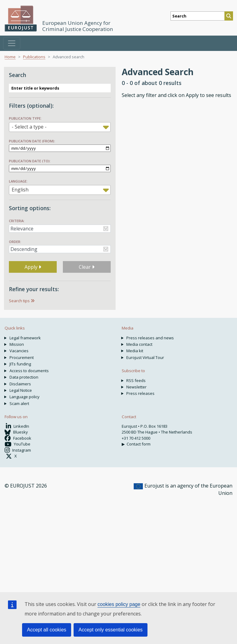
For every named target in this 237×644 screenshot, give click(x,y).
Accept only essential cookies (111, 630)
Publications (34, 57)
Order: (15, 242)
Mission (17, 344)
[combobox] (60, 127)
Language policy (25, 397)
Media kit (135, 351)
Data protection (24, 377)
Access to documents (29, 371)
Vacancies (19, 351)
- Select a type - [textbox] (29, 127)
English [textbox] (20, 190)
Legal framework (25, 338)
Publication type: (25, 118)
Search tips (19, 301)
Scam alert (19, 403)
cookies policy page (119, 604)
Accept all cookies (47, 630)
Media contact (139, 344)
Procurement (22, 357)
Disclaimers (20, 384)
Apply (33, 267)
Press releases (140, 393)
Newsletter (136, 387)
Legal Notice (21, 390)
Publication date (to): (30, 161)
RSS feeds (136, 380)
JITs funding (20, 364)
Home (10, 57)
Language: (18, 181)
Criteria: (17, 221)
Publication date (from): (32, 141)
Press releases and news (150, 338)
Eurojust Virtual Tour (145, 357)
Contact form (139, 444)
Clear (87, 267)
